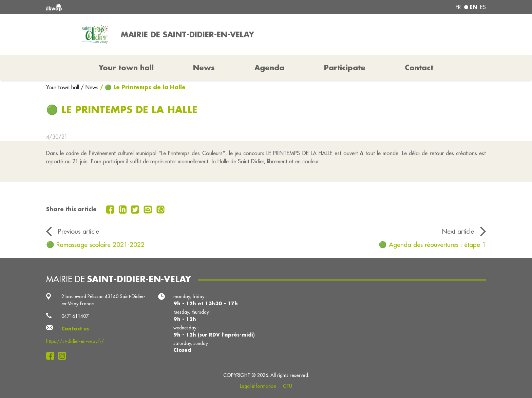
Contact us (75, 329)
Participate (345, 68)
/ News (90, 87)
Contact (419, 68)
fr (458, 7)
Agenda (269, 68)
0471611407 (75, 316)
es (483, 7)
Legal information (258, 386)
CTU (288, 386)
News (204, 68)
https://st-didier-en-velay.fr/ (75, 341)
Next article (458, 231)
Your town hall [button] (126, 68)
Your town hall (63, 87)
